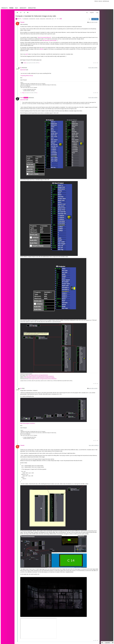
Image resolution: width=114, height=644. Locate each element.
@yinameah (23, 70)
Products (5, 8)
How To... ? (20, 19)
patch (27, 54)
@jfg (23, 388)
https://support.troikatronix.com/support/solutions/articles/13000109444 (43, 379)
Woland (22, 98)
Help (16, 8)
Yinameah (22, 22)
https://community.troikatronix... (45, 37)
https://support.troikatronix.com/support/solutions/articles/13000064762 (40, 376)
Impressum (106, 1)
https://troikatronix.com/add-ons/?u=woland (46, 378)
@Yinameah (24, 68)
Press (96, 1)
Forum (11, 8)
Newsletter (32, 8)
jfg (21, 68)
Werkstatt (23, 8)
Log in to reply (95, 19)
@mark (41, 49)
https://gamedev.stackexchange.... (50, 40)
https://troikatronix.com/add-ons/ (30, 378)
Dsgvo (100, 1)
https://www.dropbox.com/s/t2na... (28, 423)
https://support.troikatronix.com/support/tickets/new (38, 375)
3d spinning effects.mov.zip (27, 76)
